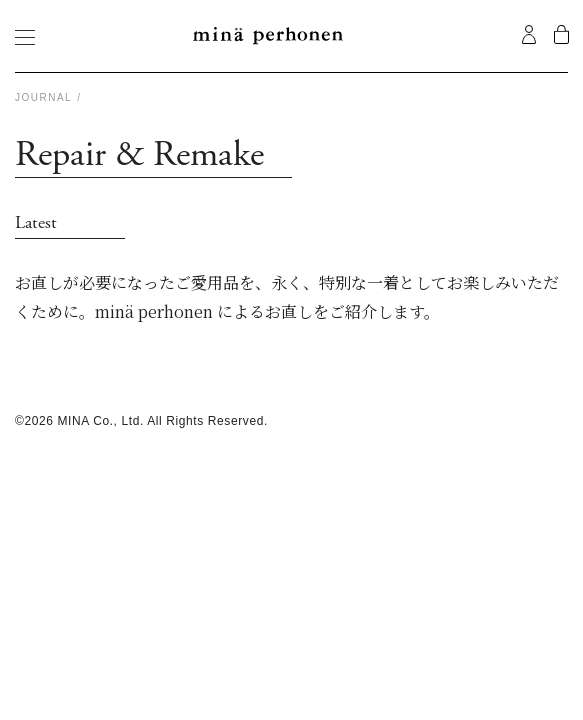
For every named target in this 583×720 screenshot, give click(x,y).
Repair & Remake (139, 156)
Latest (36, 222)
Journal (43, 97)
